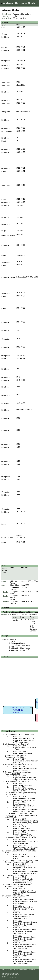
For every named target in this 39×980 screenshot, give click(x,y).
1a (28, 14)
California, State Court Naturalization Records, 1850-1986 (19, 773)
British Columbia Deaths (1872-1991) (19, 765)
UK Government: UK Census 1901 (18, 782)
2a (30, 14)
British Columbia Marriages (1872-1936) (20, 875)
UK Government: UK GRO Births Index (19, 735)
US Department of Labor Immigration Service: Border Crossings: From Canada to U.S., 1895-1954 (21, 815)
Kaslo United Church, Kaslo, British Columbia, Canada (34, 625)
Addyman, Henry (17, 647)
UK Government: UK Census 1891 (18, 744)
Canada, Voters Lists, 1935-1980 (17, 896)
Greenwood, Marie (19, 614)
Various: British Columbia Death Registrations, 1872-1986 (17, 756)
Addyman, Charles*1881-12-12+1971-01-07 (18, 710)
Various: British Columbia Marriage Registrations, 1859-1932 (18, 886)
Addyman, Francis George (14, 597)
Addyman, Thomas (14, 602)
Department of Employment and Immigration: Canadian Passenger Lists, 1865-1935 (22, 861)
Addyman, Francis (13, 582)
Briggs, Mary (14, 585)
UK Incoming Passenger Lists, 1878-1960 (20, 838)
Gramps (12, 973)
